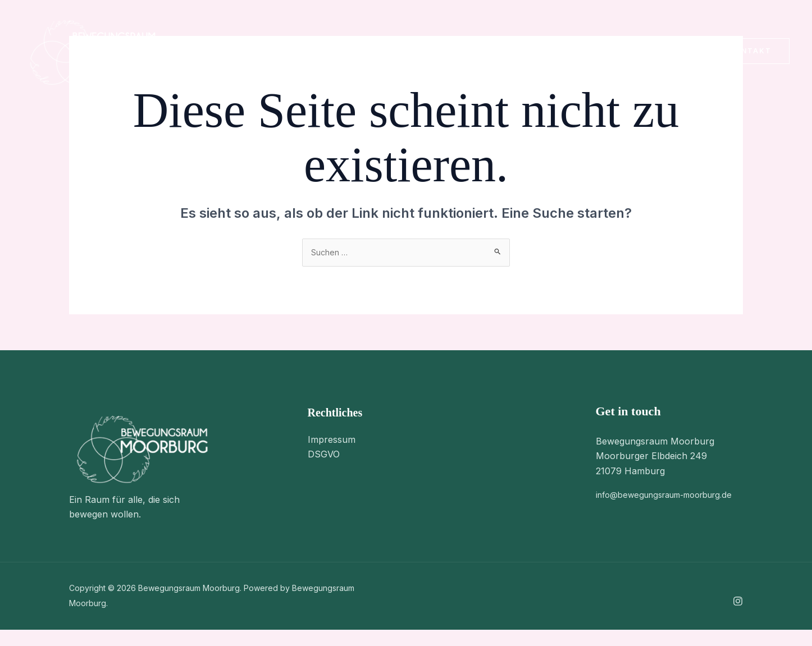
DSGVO (324, 456)
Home (209, 51)
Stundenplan (351, 51)
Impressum (332, 441)
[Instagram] (685, 52)
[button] (291, 51)
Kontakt (425, 51)
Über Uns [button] (272, 51)
